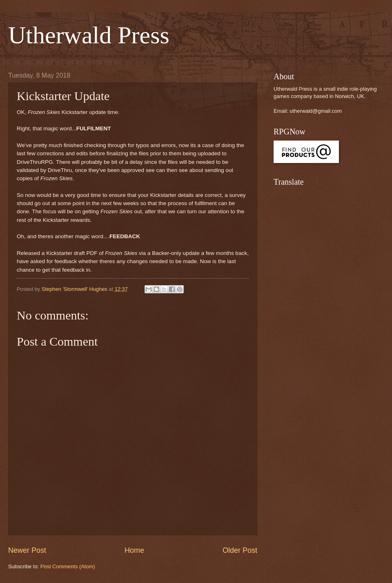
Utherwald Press (89, 35)
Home (134, 550)
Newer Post (27, 550)
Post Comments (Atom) (68, 566)
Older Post (240, 550)
